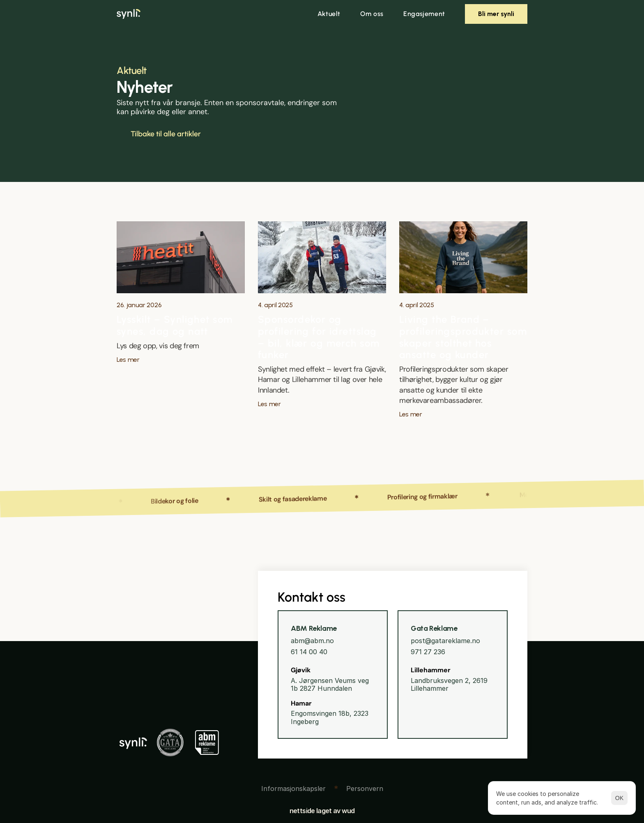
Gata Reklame (434, 628)
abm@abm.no (312, 641)
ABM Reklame (314, 628)
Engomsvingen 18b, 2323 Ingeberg (331, 717)
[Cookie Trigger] (293, 789)
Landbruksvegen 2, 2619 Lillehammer (450, 684)
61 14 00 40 (309, 652)
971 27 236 (428, 652)
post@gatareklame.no (445, 641)
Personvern (365, 789)
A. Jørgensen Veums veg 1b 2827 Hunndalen (331, 684)
